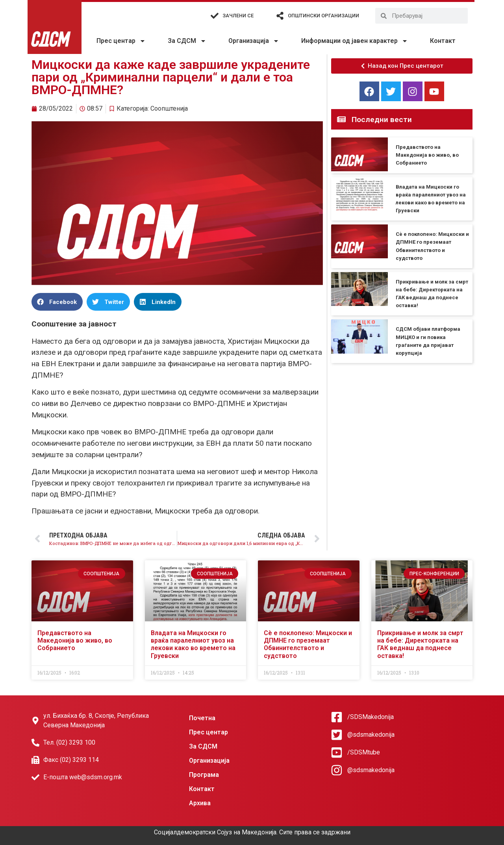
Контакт (443, 41)
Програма (204, 775)
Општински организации (323, 16)
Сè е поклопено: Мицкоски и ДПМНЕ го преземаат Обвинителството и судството (308, 644)
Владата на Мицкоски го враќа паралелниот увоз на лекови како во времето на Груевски (193, 644)
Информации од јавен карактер (355, 41)
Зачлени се (238, 16)
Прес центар (121, 41)
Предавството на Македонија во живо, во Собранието (427, 155)
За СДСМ (187, 41)
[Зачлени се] (215, 16)
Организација (254, 41)
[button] (57, 302)
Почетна (202, 718)
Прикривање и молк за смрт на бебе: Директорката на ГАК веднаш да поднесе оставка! (420, 644)
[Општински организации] (280, 16)
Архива (200, 803)
